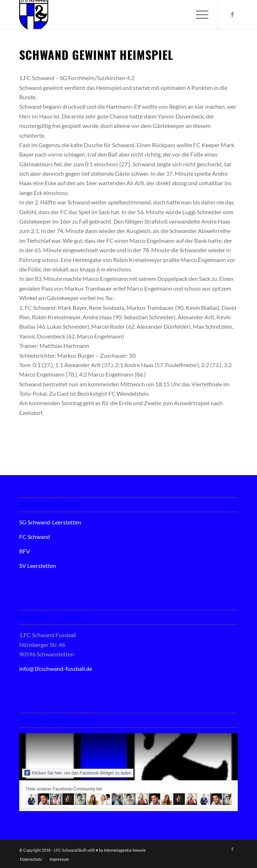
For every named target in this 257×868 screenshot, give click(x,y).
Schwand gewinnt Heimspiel (96, 55)
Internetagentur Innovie (125, 850)
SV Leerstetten (38, 566)
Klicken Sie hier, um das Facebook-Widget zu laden (78, 773)
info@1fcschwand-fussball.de (56, 668)
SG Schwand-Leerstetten (50, 522)
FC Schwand (35, 537)
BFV (25, 551)
